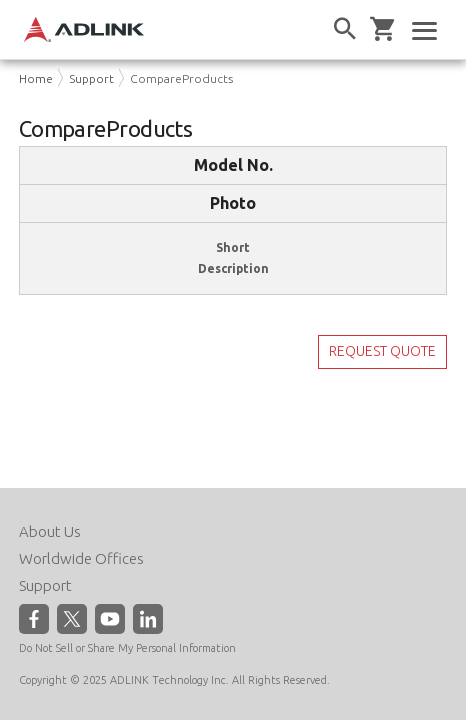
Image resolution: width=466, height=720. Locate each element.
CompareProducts (181, 78)
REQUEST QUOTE (382, 351)
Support (91, 78)
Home (36, 78)
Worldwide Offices (81, 558)
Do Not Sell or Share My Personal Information (127, 648)
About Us (50, 531)
